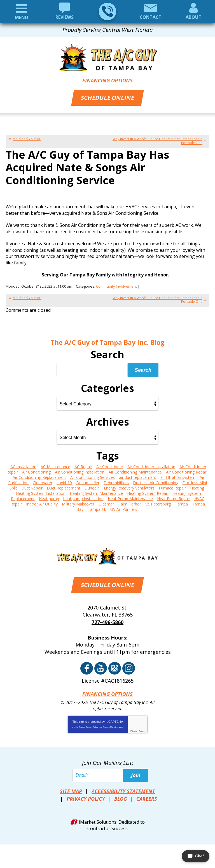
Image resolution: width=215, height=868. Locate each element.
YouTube (101, 666)
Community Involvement (116, 285)
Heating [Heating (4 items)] (197, 487)
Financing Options (107, 80)
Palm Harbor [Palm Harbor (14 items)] (130, 503)
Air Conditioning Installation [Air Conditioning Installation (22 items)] (80, 471)
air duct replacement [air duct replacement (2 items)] (138, 476)
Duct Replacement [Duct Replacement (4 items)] (64, 487)
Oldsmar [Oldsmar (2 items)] (106, 503)
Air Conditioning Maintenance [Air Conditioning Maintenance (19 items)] (135, 471)
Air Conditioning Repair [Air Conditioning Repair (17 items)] (187, 471)
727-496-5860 (107, 11)
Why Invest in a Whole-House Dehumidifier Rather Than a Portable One (157, 140)
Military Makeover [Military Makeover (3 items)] (78, 503)
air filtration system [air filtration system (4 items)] (178, 476)
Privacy (134, 728)
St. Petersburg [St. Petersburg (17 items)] (158, 503)
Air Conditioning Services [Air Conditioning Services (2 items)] (93, 476)
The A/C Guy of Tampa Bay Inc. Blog (108, 341)
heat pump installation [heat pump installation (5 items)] (83, 497)
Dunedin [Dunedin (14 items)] (92, 487)
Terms (142, 728)
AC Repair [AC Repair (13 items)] (83, 465)
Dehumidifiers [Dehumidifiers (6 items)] (116, 481)
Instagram (129, 666)
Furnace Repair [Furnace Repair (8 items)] (172, 487)
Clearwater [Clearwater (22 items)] (43, 481)
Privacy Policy (92, 724)
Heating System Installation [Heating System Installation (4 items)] (41, 492)
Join (136, 773)
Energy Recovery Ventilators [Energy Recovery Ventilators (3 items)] (129, 487)
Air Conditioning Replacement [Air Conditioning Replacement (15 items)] (39, 476)
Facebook (87, 666)
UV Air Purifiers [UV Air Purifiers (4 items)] (124, 508)
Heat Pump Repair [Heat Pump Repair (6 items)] (174, 497)
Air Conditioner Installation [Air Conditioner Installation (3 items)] (151, 465)
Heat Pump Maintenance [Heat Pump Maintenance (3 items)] (130, 497)
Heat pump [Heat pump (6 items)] (49, 497)
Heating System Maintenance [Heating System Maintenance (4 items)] (96, 492)
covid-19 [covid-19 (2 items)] (64, 481)
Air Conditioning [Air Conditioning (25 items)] (36, 471)
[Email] (107, 773)
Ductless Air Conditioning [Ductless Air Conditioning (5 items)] (156, 481)
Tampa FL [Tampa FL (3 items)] (97, 508)
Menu (22, 17)
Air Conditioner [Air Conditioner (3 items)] (110, 465)
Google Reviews (115, 666)
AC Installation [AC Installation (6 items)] (23, 465)
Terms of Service (110, 724)
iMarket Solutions (98, 818)
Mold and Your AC (27, 138)
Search (143, 369)
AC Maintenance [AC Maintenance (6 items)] (55, 465)
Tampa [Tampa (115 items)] (181, 503)
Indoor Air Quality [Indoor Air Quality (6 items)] (42, 503)
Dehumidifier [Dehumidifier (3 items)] (88, 481)
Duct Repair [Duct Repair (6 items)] (32, 487)
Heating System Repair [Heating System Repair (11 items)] (148, 492)
